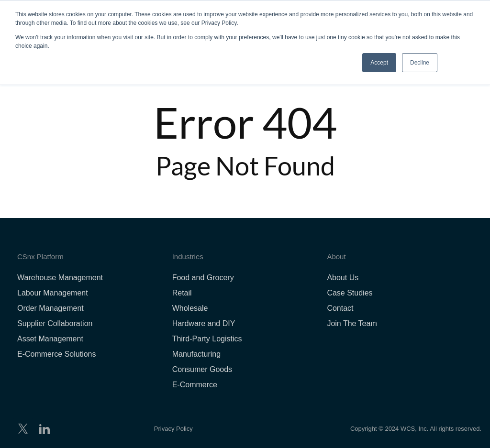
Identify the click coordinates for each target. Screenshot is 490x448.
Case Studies (350, 293)
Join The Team (352, 323)
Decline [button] (420, 63)
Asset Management (50, 339)
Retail (182, 293)
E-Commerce (195, 385)
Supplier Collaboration (55, 323)
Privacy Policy (173, 429)
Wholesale (190, 308)
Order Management (50, 308)
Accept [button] (379, 63)
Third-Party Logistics (207, 339)
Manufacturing (196, 354)
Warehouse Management (60, 278)
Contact (340, 308)
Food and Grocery (203, 278)
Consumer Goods (202, 369)
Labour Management (53, 293)
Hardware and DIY (204, 323)
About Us (343, 278)
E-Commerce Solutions (57, 354)
